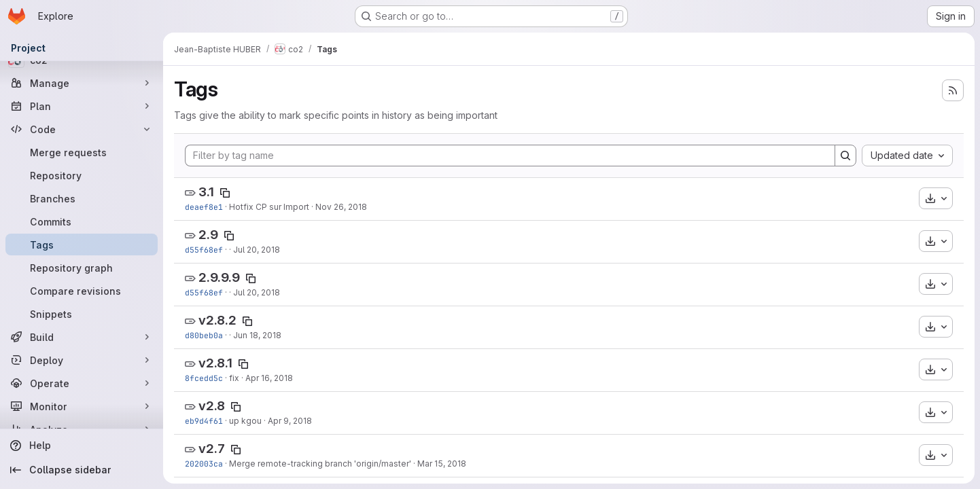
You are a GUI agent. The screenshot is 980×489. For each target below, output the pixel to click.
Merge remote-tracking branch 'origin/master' (320, 464)
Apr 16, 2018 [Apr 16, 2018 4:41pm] (269, 378)
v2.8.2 (217, 320)
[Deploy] (82, 360)
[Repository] (82, 175)
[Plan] (82, 106)
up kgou (245, 421)
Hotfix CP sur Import (269, 207)
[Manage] (82, 83)
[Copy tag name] (225, 193)
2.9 (208, 235)
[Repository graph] (82, 268)
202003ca (204, 464)
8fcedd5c (204, 378)
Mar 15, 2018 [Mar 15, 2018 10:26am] (442, 464)
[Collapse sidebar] (82, 470)
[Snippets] (82, 314)
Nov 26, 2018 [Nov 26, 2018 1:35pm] (341, 207)
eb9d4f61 (204, 421)
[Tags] (82, 244)
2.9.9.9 (219, 277)
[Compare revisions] (82, 291)
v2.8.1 (215, 363)
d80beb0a (204, 335)
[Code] (82, 129)
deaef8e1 (204, 207)
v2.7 (212, 449)
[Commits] (82, 221)
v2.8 (212, 406)
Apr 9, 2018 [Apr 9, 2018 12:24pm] (290, 421)
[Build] (82, 337)
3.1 (206, 192)
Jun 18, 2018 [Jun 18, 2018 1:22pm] (257, 335)
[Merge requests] (82, 152)
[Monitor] (82, 406)
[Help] (82, 446)
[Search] (845, 156)
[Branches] (82, 198)
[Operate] (82, 383)
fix (234, 378)
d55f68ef (204, 250)
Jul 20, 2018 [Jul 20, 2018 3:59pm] (257, 250)
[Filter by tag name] (510, 156)
